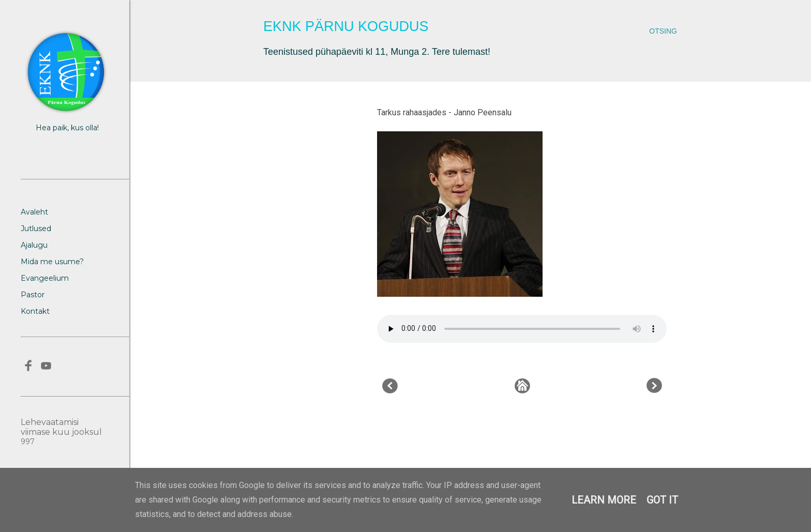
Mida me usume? (52, 262)
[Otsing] (663, 31)
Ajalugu (34, 245)
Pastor (33, 295)
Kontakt (35, 311)
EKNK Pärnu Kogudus (346, 26)
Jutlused (36, 229)
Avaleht (34, 212)
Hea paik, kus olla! (67, 128)
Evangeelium (45, 278)
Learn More (604, 500)
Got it (662, 500)
